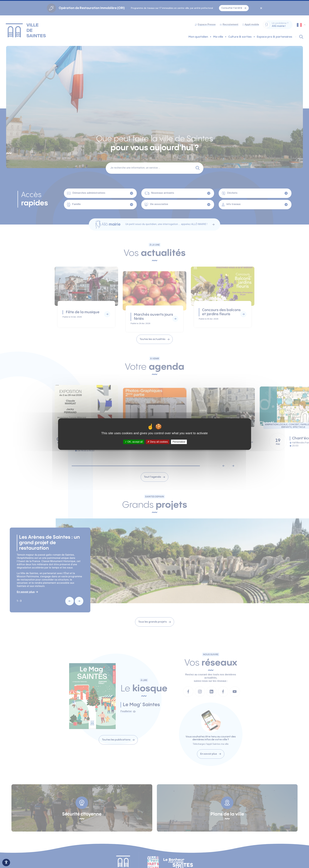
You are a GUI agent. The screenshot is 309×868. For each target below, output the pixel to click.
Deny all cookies (158, 442)
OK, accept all (134, 442)
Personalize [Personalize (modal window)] (179, 442)
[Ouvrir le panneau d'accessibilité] (6, 863)
